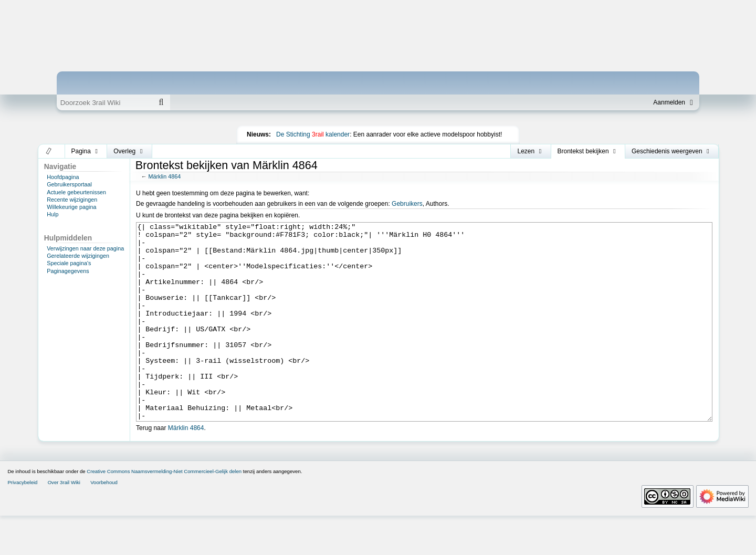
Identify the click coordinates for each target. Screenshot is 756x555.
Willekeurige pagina (71, 207)
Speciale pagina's (69, 263)
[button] (49, 151)
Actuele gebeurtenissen (76, 192)
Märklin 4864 (164, 176)
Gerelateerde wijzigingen (78, 256)
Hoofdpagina (63, 177)
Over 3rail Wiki (64, 522)
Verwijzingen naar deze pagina (85, 248)
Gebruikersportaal (69, 184)
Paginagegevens (68, 271)
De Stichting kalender (313, 134)
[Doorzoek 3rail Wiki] (104, 102)
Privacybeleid (22, 522)
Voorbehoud (104, 522)
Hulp (52, 214)
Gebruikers (407, 204)
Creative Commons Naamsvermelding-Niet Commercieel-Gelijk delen (164, 511)
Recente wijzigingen (72, 200)
